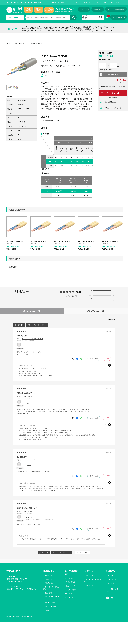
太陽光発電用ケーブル (90, 27)
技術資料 (69, 594)
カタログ (47, 75)
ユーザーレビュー (32, 311)
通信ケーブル (49, 579)
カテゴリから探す (15, 17)
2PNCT (39, 29)
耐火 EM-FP (51, 31)
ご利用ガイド (75, 2)
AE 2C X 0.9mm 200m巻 (38, 241)
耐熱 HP (60, 31)
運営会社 (111, 575)
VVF (42, 27)
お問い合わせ (115, 2)
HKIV (57, 29)
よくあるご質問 (102, 2)
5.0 (79, 292)
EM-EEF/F (49, 27)
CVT (24, 27)
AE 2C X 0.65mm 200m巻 (15, 241)
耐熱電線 (88, 29)
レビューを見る (63, 61)
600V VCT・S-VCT (28, 29)
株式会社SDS (13, 571)
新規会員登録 (70, 582)
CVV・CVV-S (97, 29)
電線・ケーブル (50, 575)
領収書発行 (98, 9)
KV (62, 29)
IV (37, 27)
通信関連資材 (49, 583)
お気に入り (89, 575)
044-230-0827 (66, 9)
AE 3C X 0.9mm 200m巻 (86, 241)
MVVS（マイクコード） (30, 31)
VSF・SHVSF (70, 29)
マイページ (89, 585)
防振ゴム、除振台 (50, 603)
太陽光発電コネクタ (106, 27)
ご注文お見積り (119, 17)
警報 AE (68, 31)
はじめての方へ (84, 9)
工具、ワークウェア (51, 607)
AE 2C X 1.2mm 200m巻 (62, 241)
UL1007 (75, 31)
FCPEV (43, 31)
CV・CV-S (31, 27)
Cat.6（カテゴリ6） (110, 31)
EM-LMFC (77, 27)
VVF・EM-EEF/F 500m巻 (63, 27)
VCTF (46, 29)
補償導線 (80, 29)
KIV (52, 29)
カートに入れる (113, 93)
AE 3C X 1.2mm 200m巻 (110, 241)
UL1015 (83, 31)
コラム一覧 (70, 597)
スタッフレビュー (96, 311)
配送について (88, 2)
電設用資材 (48, 593)
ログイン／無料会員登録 (116, 9)
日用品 (47, 610)
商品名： (30, 339)
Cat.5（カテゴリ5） (94, 31)
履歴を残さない (14, 267)
